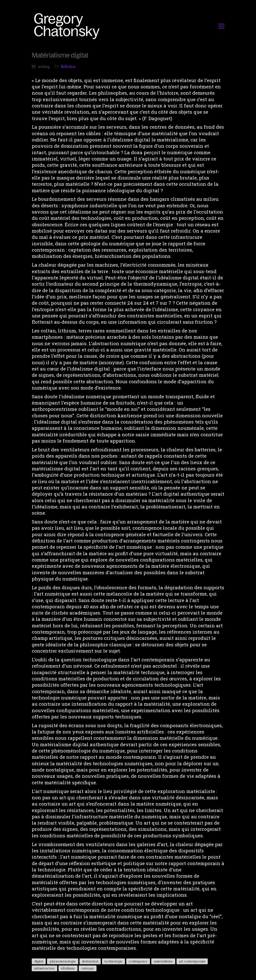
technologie (113, 961)
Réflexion (68, 66)
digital (39, 961)
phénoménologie (63, 961)
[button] (221, 26)
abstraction (90, 961)
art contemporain (192, 961)
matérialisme (163, 961)
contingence (138, 961)
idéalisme (68, 968)
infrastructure (44, 968)
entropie (88, 968)
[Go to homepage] (68, 26)
